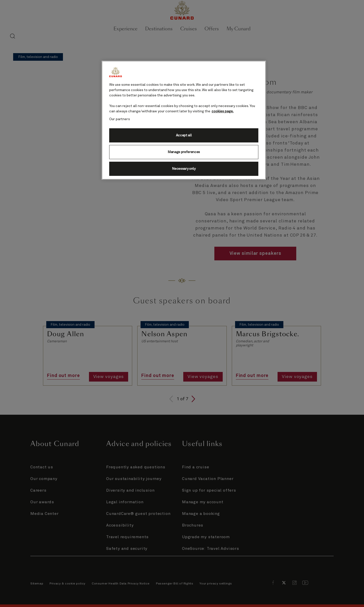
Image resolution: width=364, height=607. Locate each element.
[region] (184, 120)
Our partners (120, 119)
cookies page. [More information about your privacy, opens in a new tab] (223, 111)
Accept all (184, 135)
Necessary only (184, 169)
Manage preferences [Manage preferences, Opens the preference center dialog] (184, 152)
